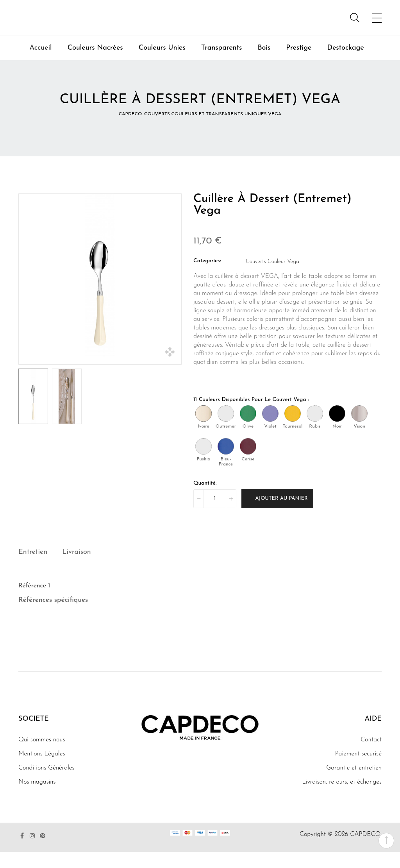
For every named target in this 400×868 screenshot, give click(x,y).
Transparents (222, 64)
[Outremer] (226, 429)
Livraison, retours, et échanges (342, 798)
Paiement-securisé (358, 770)
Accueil (40, 64)
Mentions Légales (42, 770)
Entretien (33, 568)
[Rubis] (315, 429)
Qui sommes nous (42, 756)
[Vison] (359, 429)
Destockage (345, 64)
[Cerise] (248, 462)
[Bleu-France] (226, 462)
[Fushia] (204, 462)
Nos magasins (37, 798)
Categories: (207, 277)
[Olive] (248, 429)
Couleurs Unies (162, 64)
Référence (32, 601)
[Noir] (337, 429)
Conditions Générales (46, 784)
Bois (264, 64)
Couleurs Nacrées (95, 64)
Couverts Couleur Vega (272, 277)
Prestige (299, 64)
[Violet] (270, 429)
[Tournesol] (293, 429)
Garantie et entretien (354, 784)
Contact (371, 756)
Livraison (76, 568)
